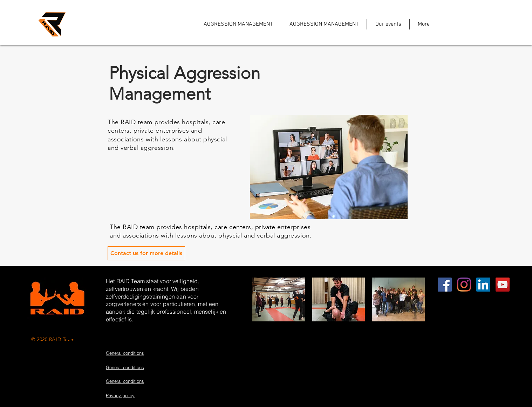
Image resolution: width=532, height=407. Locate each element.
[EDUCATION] (445, 285)
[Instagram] (464, 285)
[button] (279, 299)
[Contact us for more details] (146, 253)
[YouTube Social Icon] (503, 285)
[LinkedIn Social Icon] (483, 285)
